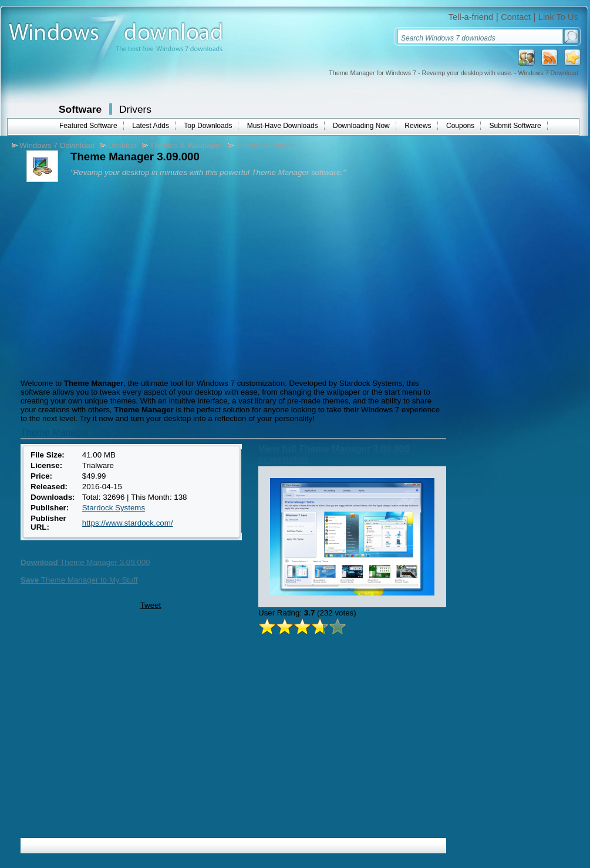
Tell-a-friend (471, 17)
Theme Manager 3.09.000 (85, 562)
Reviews (418, 126)
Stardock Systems (114, 508)
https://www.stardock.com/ (128, 523)
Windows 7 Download (57, 145)
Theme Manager (264, 145)
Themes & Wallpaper (186, 145)
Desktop (122, 145)
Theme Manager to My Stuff (79, 580)
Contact (516, 17)
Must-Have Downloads (283, 126)
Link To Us (558, 17)
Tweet (151, 605)
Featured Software (88, 126)
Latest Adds (151, 126)
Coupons (460, 126)
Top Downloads (208, 126)
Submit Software (515, 126)
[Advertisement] (116, 279)
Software (80, 109)
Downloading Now (361, 126)
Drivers (135, 109)
